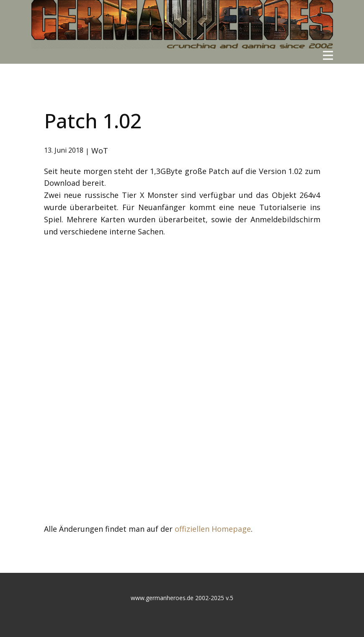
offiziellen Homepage (213, 529)
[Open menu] (328, 55)
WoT (100, 151)
